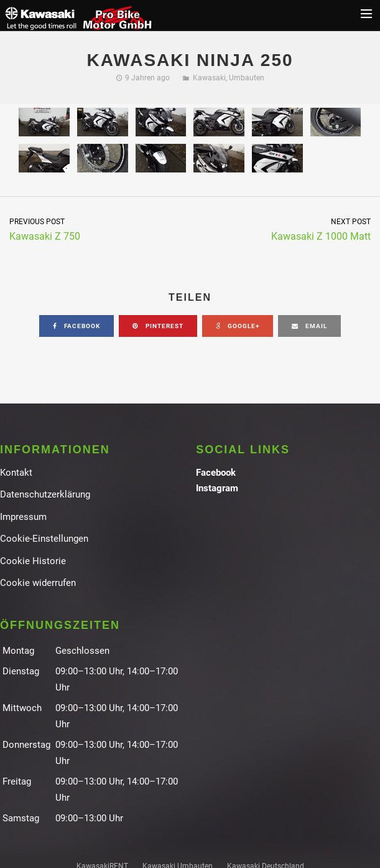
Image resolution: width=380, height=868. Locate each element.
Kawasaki (209, 78)
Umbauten (247, 78)
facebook (76, 326)
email (309, 326)
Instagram (217, 488)
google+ (238, 326)
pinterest (158, 326)
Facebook (216, 473)
